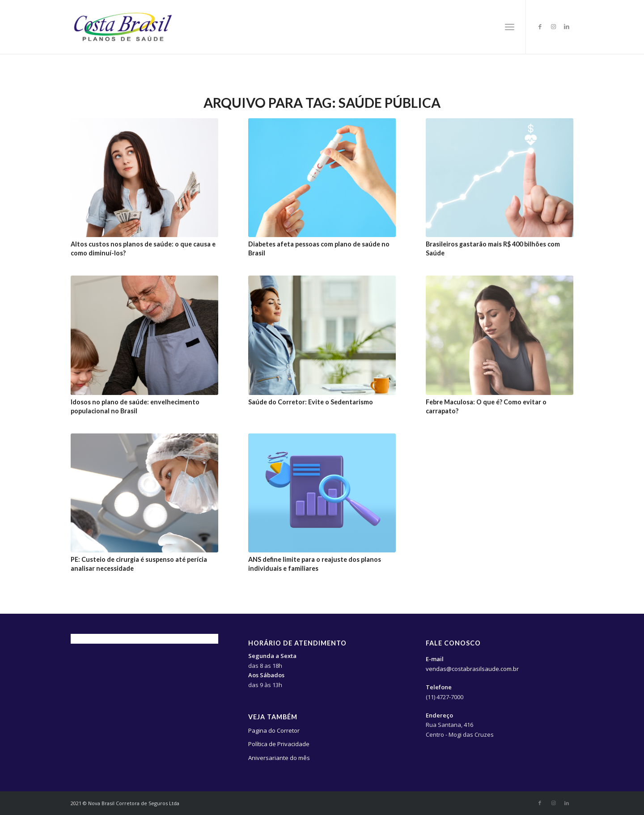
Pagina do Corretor (274, 730)
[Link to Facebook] (540, 26)
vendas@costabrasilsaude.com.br (472, 669)
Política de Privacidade (279, 744)
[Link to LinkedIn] (567, 26)
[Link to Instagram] (553, 26)
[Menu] (510, 27)
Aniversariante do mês (279, 758)
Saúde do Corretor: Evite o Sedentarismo (311, 402)
